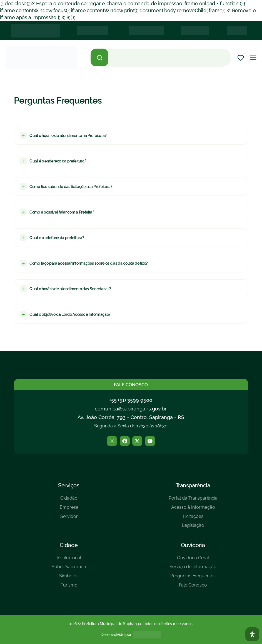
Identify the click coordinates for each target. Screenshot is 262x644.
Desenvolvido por (116, 635)
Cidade (69, 545)
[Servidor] (69, 519)
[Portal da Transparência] (193, 500)
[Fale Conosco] (193, 587)
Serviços (69, 485)
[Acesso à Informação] (193, 509)
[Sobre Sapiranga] (69, 569)
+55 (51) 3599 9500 (131, 400)
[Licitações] (193, 519)
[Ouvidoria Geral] (193, 560)
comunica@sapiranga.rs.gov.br (131, 409)
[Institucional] (69, 560)
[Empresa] (69, 509)
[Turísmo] (69, 587)
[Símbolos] (69, 578)
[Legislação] (193, 528)
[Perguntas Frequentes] (193, 578)
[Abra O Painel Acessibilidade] (252, 634)
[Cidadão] (69, 500)
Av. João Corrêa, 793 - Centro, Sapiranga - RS (131, 417)
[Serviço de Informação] (193, 569)
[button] (131, 135)
